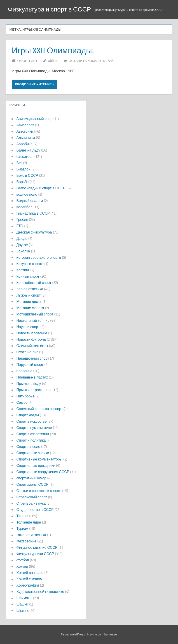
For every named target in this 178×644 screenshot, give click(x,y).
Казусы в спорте (30, 264)
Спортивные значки (33, 453)
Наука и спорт (28, 327)
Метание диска (29, 302)
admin (53, 61)
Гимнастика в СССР (33, 213)
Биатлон (23, 169)
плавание (25, 371)
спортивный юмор (32, 478)
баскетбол (25, 156)
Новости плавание (32, 333)
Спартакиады (28, 415)
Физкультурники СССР (35, 554)
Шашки (22, 604)
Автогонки (25, 131)
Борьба (23, 182)
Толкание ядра (29, 522)
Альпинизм (26, 138)
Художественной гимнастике (40, 592)
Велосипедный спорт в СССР (41, 188)
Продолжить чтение (33, 84)
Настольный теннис (33, 320)
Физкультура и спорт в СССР (49, 9)
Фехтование (26, 541)
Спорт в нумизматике (34, 428)
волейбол (25, 207)
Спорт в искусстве (32, 421)
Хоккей (22, 566)
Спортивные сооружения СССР (43, 472)
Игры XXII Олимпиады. (53, 50)
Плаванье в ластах (32, 377)
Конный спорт (28, 276)
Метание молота (30, 308)
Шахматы (24, 598)
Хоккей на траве (30, 573)
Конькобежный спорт (34, 283)
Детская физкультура (34, 232)
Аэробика (25, 144)
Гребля (22, 220)
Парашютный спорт (33, 358)
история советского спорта (39, 257)
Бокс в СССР (27, 175)
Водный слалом (30, 201)
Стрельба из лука (31, 503)
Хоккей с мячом (29, 579)
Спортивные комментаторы (40, 459)
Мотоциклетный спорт (35, 314)
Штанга (23, 610)
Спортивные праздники (36, 465)
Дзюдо (22, 238)
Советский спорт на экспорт (40, 409)
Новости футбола (31, 339)
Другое (22, 245)
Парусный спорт (30, 365)
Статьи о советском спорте (39, 491)
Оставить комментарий (91, 61)
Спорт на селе (28, 447)
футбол (23, 560)
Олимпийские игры (32, 346)
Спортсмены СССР (33, 484)
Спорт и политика (31, 440)
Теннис (22, 516)
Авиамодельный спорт (35, 119)
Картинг (23, 270)
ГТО (20, 226)
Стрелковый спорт (32, 497)
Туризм (22, 528)
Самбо (22, 402)
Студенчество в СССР (35, 510)
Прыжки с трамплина (34, 390)
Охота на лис (27, 352)
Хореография (28, 585)
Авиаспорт (25, 125)
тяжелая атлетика (31, 535)
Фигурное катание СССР (37, 547)
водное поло (27, 194)
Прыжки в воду (29, 383)
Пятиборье (26, 396)
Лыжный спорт (29, 295)
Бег (19, 163)
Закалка (23, 251)
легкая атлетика (30, 289)
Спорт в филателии (33, 434)
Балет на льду (28, 150)
